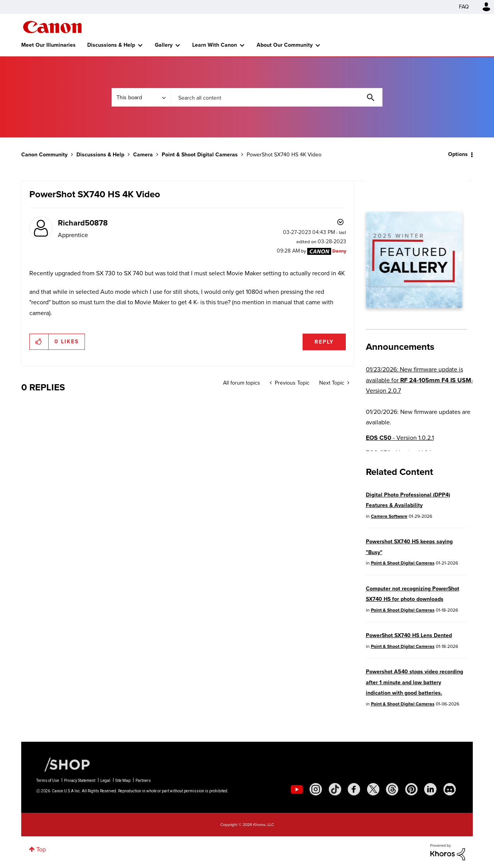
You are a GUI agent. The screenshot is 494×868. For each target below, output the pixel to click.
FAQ (464, 7)
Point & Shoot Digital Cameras (200, 155)
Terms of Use (48, 781)
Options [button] (458, 154)
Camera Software (389, 516)
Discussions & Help (111, 45)
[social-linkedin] (430, 789)
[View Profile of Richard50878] (83, 223)
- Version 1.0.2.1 (400, 438)
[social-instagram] (316, 789)
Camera (143, 155)
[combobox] (276, 97)
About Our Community (285, 45)
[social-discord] (450, 789)
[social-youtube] (297, 789)
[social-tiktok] (335, 789)
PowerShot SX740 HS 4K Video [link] (284, 155)
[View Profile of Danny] (339, 251)
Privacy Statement (80, 781)
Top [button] (41, 849)
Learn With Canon (215, 45)
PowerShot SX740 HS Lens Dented (409, 635)
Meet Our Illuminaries (48, 45)
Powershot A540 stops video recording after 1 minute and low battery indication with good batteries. (414, 682)
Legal (105, 781)
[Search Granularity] (141, 97)
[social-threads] (392, 789)
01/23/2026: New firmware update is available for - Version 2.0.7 (420, 380)
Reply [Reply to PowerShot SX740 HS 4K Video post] (324, 342)
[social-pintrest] (411, 789)
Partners (143, 781)
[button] (39, 342)
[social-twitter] (373, 789)
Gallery (164, 45)
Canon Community (52, 27)
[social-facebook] (354, 789)
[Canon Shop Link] (63, 764)
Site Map (123, 781)
